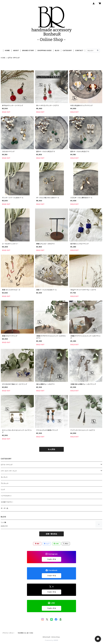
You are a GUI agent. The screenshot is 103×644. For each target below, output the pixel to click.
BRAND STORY (28, 50)
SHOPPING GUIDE (45, 50)
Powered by (51, 640)
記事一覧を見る (51, 534)
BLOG (57, 50)
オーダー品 (4, 508)
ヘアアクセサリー (6, 496)
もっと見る (51, 449)
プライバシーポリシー (8, 633)
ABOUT (16, 50)
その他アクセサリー (7, 502)
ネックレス (4, 477)
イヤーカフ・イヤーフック (9, 471)
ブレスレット (5, 483)
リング (3, 490)
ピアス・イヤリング (7, 465)
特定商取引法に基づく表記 (25, 633)
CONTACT (79, 50)
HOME (7, 50)
